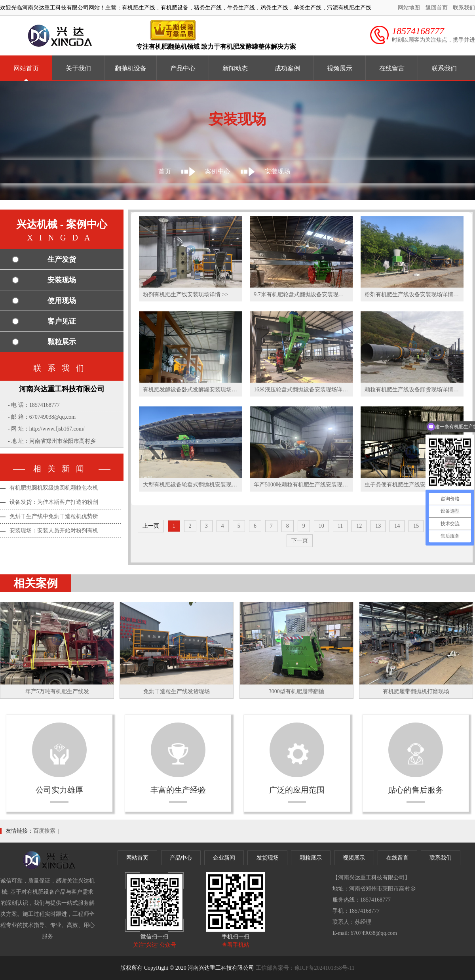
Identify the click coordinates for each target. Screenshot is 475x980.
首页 (165, 171)
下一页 (300, 541)
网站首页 (26, 68)
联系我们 (464, 8)
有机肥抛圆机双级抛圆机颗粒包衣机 (54, 488)
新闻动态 (235, 68)
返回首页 (437, 8)
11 (340, 526)
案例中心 (218, 171)
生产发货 (62, 259)
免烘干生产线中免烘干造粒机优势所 (54, 516)
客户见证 (62, 321)
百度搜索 (44, 831)
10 (321, 526)
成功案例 (287, 68)
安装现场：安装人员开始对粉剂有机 (54, 531)
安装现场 (277, 171)
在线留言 (392, 68)
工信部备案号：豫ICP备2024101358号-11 (305, 968)
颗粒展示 (62, 342)
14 (397, 526)
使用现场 (62, 301)
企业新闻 (224, 858)
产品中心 (183, 68)
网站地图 (409, 8)
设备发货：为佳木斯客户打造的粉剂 (54, 502)
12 (359, 526)
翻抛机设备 (131, 68)
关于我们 (78, 68)
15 (416, 526)
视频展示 (340, 68)
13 (378, 526)
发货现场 (268, 858)
